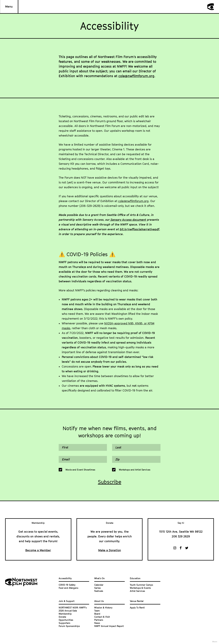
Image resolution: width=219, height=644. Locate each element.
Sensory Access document (128, 220)
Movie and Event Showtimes (80, 470)
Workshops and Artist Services (135, 470)
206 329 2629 (181, 536)
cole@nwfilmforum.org (136, 76)
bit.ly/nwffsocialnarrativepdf (139, 229)
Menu (9, 7)
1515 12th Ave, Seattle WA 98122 (181, 532)
